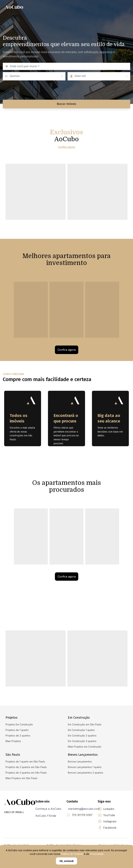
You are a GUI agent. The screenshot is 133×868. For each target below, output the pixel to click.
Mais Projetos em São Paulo (21, 778)
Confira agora (66, 147)
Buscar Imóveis (66, 104)
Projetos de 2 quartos (18, 736)
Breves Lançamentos (80, 762)
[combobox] (69, 66)
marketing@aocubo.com (84, 809)
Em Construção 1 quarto (81, 730)
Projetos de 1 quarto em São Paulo (25, 762)
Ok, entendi (66, 861)
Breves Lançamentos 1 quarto (85, 767)
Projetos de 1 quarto (17, 730)
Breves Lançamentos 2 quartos (86, 773)
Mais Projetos (13, 741)
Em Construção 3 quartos (82, 741)
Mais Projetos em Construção (85, 747)
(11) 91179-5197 (82, 815)
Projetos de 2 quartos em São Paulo (26, 767)
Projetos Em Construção (19, 724)
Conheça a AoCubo (48, 809)
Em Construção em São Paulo (85, 724)
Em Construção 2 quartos (82, 736)
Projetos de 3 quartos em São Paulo (26, 773)
